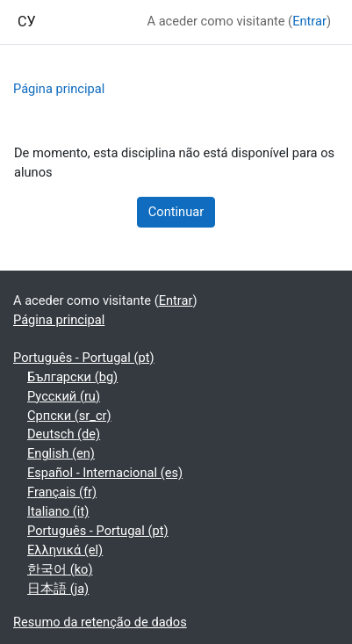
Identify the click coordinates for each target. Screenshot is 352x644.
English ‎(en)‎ (61, 453)
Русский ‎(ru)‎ (64, 396)
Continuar (176, 212)
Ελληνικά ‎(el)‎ (65, 550)
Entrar (309, 21)
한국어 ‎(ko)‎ (60, 569)
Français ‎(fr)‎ (62, 492)
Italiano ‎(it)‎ (58, 511)
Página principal (59, 89)
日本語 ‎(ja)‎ (58, 589)
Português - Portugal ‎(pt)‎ (84, 358)
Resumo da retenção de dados (100, 622)
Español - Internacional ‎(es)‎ (105, 473)
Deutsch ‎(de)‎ (64, 434)
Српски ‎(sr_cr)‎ (69, 416)
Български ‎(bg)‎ (72, 377)
